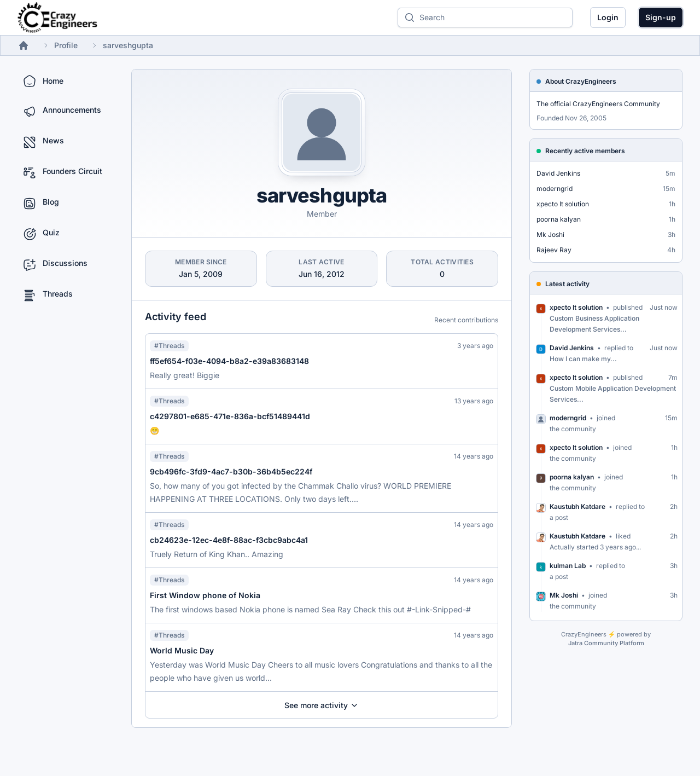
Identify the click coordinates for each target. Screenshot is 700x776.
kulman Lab (568, 566)
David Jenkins (558, 173)
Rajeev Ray (554, 250)
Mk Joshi (550, 234)
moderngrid (555, 189)
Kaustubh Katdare (577, 506)
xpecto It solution (563, 204)
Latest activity (567, 284)
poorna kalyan (559, 219)
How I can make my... (583, 359)
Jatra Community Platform (606, 643)
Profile (66, 45)
